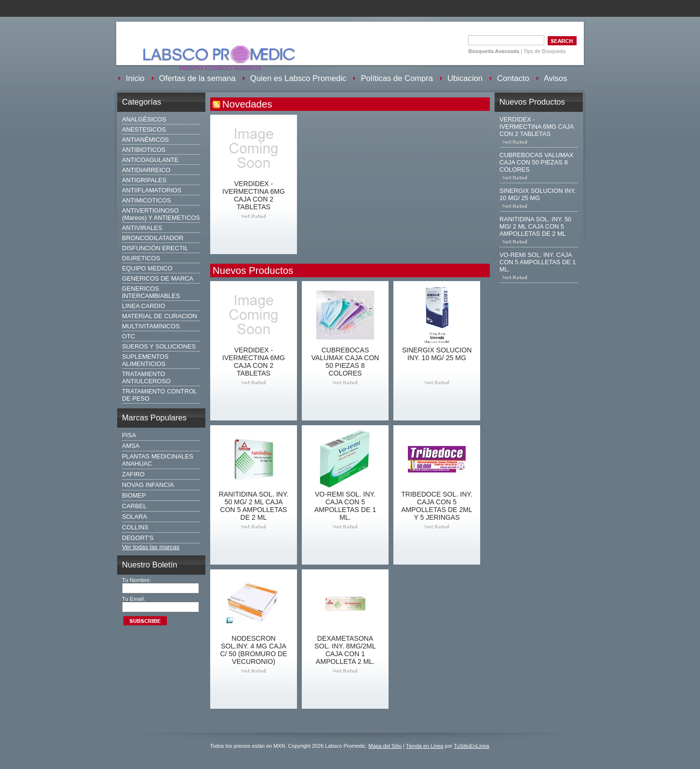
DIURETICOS (141, 258)
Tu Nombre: (136, 580)
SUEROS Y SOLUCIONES (159, 346)
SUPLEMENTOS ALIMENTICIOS (145, 360)
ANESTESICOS (144, 129)
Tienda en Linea (425, 746)
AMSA (131, 446)
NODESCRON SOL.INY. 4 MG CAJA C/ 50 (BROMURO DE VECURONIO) (253, 650)
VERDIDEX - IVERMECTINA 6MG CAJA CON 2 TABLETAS (254, 195)
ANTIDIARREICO (146, 170)
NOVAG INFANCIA (148, 485)
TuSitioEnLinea (471, 746)
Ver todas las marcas (151, 547)
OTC (128, 336)
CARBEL (134, 506)
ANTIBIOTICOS (144, 150)
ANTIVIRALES (142, 228)
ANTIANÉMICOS (145, 140)
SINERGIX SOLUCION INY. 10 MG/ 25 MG (437, 354)
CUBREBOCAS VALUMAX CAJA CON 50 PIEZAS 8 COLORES (345, 362)
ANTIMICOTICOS (147, 200)
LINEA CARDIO (144, 306)
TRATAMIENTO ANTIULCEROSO (146, 378)
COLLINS (135, 527)
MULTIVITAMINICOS (151, 326)
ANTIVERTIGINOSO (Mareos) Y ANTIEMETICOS (161, 214)
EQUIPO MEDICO (147, 268)
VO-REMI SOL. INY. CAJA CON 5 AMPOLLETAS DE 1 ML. (345, 506)
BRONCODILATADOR (153, 238)
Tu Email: (134, 599)
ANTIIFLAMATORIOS (152, 190)
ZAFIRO (133, 474)
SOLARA (135, 517)
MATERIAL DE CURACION (160, 316)
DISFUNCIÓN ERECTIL (155, 248)
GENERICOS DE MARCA (158, 278)
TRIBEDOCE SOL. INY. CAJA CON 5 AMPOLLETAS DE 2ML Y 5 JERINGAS (437, 506)
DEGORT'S (138, 538)
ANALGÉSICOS (144, 119)
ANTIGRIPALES (144, 180)
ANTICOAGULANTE (150, 160)
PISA (129, 435)
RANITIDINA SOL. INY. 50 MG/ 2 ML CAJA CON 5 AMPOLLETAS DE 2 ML (254, 506)
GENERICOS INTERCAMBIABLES (151, 292)
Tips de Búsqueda (545, 51)
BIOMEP (134, 495)
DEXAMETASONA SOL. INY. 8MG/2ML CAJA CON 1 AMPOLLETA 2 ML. (345, 650)
